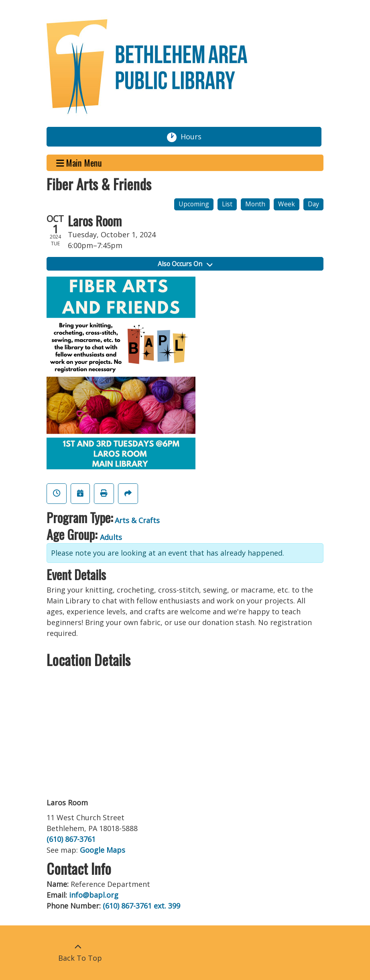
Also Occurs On (185, 264)
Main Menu (79, 163)
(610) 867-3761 (71, 839)
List (227, 204)
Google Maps (103, 850)
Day (313, 204)
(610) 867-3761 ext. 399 (141, 906)
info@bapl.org (94, 895)
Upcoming (194, 204)
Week (287, 204)
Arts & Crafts (137, 520)
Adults (111, 537)
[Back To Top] (78, 953)
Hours (194, 137)
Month (255, 204)
